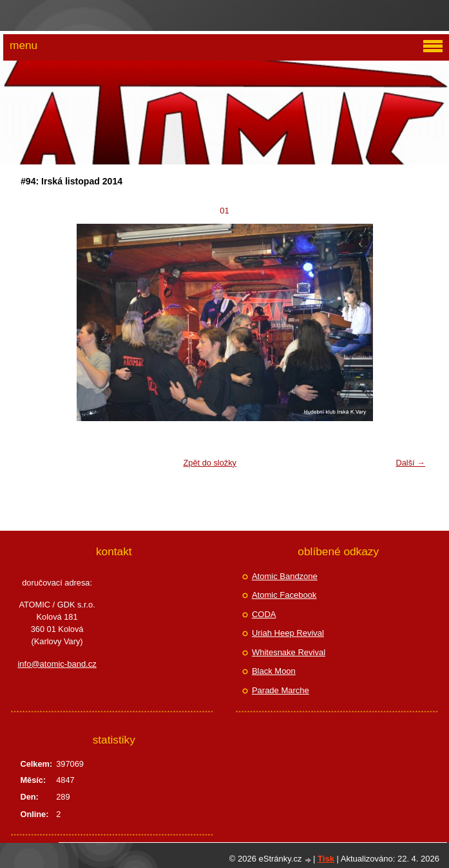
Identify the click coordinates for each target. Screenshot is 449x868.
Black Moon (274, 671)
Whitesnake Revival (289, 652)
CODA (264, 614)
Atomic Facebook (284, 595)
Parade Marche (281, 690)
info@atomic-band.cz (57, 664)
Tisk (326, 859)
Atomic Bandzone (285, 576)
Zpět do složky (210, 463)
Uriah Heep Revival (288, 633)
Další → (410, 463)
